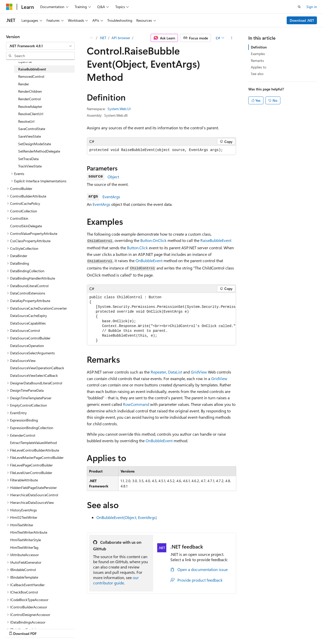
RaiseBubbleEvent (216, 240)
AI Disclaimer (16, 628)
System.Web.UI (119, 109)
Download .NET (302, 20)
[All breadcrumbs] (91, 38)
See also (257, 74)
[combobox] (40, 46)
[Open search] (299, 7)
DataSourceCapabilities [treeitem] (28, 323)
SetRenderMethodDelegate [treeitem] (39, 151)
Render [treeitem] (24, 84)
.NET (103, 38)
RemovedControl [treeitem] (31, 76)
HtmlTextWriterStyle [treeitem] (25, 540)
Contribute (90, 628)
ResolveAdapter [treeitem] (30, 106)
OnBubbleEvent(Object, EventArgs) (127, 517)
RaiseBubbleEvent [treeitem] (32, 69)
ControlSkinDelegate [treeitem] (26, 226)
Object (113, 177)
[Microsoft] (9, 7)
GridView (199, 372)
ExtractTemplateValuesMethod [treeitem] (33, 443)
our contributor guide (116, 580)
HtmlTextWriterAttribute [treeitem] (29, 532)
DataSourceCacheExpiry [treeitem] (29, 316)
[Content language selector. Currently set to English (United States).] (29, 616)
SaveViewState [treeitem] (30, 136)
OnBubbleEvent (149, 261)
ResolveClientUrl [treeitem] (31, 114)
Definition (259, 47)
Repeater (158, 372)
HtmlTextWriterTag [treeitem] (24, 547)
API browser (121, 38)
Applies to (259, 67)
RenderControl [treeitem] (29, 99)
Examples (258, 54)
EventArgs (111, 197)
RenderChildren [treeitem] (30, 91)
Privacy (110, 628)
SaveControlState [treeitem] (32, 129)
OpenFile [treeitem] (25, 61)
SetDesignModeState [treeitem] (35, 144)
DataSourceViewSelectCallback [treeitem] (34, 375)
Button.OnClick (153, 240)
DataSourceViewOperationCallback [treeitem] (37, 368)
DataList (175, 372)
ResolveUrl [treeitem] (26, 121)
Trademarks (160, 628)
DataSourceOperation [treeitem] (27, 346)
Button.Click (137, 248)
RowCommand (136, 404)
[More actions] (232, 38)
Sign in (312, 7)
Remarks (257, 60)
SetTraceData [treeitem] (28, 159)
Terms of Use (135, 628)
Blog (69, 628)
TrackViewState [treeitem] (30, 166)
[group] (161, 319)
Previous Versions (46, 628)
